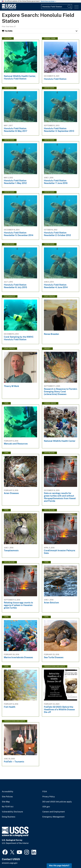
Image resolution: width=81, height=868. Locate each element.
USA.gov (46, 807)
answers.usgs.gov (10, 863)
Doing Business (9, 817)
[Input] (57, 7)
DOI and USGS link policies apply (57, 802)
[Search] (70, 7)
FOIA (45, 792)
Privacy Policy (49, 797)
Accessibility (8, 792)
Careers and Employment (54, 812)
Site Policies (7, 797)
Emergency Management (53, 817)
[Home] (9, 9)
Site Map (6, 802)
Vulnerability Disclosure (12, 812)
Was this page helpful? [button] (59, 866)
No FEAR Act (8, 807)
